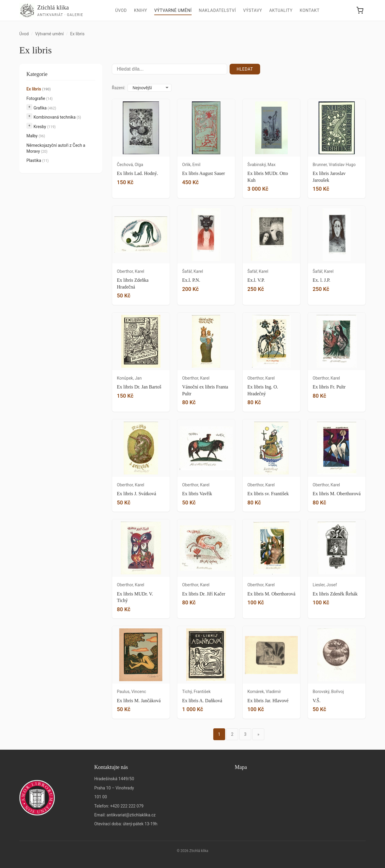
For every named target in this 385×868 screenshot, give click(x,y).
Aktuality (281, 10)
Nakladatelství (217, 10)
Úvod (121, 10)
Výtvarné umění (173, 10)
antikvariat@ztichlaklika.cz (131, 815)
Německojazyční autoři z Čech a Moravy (56, 148)
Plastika (38, 160)
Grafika (45, 108)
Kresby (44, 127)
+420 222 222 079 (127, 806)
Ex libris (39, 89)
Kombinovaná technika (57, 117)
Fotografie (39, 98)
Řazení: (118, 88)
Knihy (141, 10)
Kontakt (310, 10)
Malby (36, 136)
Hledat (245, 69)
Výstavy (253, 10)
